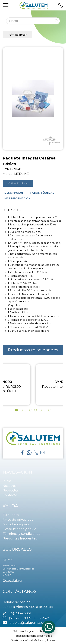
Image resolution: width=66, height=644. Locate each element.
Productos (11, 490)
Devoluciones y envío (19, 529)
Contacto (10, 495)
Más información (17, 198)
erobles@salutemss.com (25, 623)
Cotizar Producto (18, 183)
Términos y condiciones (21, 534)
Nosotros (10, 486)
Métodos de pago (16, 524)
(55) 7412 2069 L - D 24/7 (26, 618)
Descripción (14, 193)
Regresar (17, 35)
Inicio (7, 481)
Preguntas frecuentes (20, 538)
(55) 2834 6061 (20, 613)
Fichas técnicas (42, 193)
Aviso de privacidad (18, 520)
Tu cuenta (11, 515)
